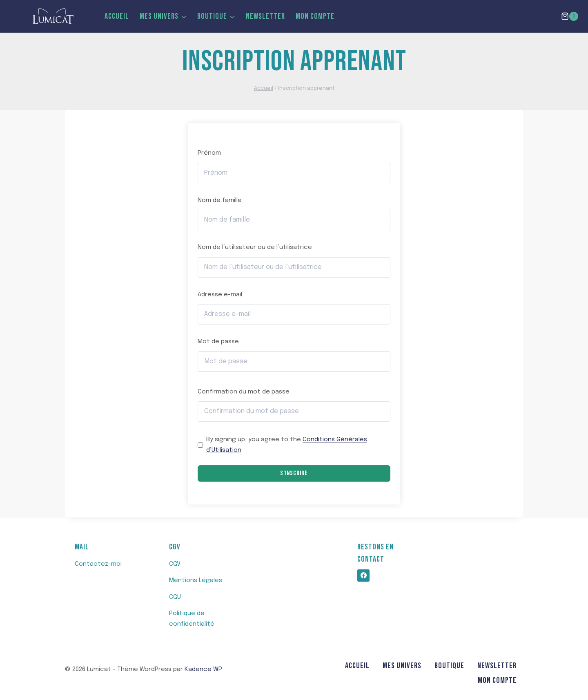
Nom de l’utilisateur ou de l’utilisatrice (255, 247)
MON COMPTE (315, 16)
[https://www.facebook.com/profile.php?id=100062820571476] (363, 576)
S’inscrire (294, 473)
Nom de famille (220, 200)
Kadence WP (203, 669)
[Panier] (570, 16)
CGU (175, 597)
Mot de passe (218, 342)
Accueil (117, 16)
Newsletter (265, 16)
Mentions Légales (196, 580)
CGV (175, 564)
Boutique (449, 666)
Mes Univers (402, 666)
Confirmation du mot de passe (244, 392)
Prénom (209, 153)
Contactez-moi (98, 564)
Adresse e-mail (220, 295)
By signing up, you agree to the (287, 445)
